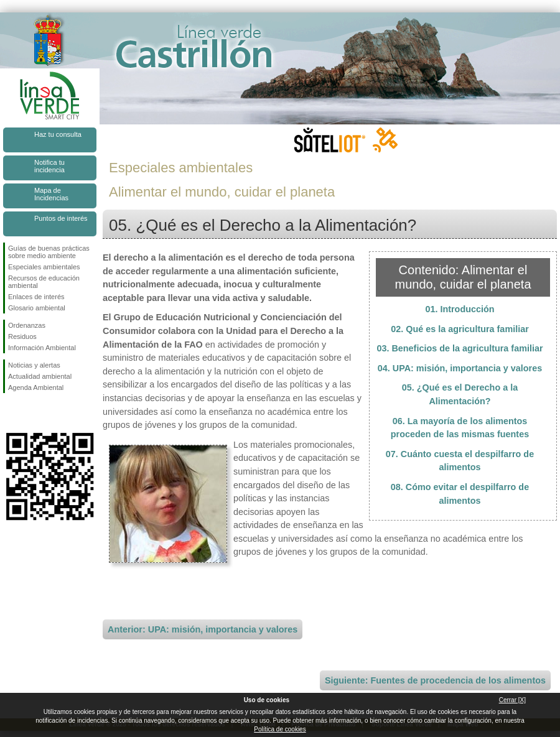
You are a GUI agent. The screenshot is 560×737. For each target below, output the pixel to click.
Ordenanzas (27, 325)
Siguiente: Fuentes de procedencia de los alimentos (435, 680)
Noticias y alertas (34, 365)
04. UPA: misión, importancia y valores (460, 368)
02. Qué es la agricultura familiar (460, 329)
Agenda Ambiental (36, 387)
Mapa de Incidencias (51, 194)
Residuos (22, 336)
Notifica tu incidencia (49, 166)
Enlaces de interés (36, 297)
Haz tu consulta (58, 134)
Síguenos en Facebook (11, 413)
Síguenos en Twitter (31, 413)
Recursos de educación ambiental (44, 282)
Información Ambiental (42, 348)
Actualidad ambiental (40, 376)
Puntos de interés (61, 218)
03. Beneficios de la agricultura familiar (460, 348)
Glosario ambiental (37, 308)
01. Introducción (460, 309)
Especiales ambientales (44, 267)
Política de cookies (280, 729)
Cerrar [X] (512, 700)
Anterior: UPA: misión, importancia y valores (203, 629)
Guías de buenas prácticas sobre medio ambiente (49, 252)
